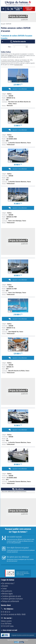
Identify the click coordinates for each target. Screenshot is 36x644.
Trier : (10, 47)
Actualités (5, 586)
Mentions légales (7, 594)
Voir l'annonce (18, 128)
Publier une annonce (29, 9)
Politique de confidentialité (11, 601)
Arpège (10, 55)
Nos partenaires (7, 591)
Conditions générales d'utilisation (12, 599)
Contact (4, 588)
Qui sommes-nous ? (8, 583)
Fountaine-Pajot (18, 65)
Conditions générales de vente (12, 596)
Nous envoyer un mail (10, 630)
